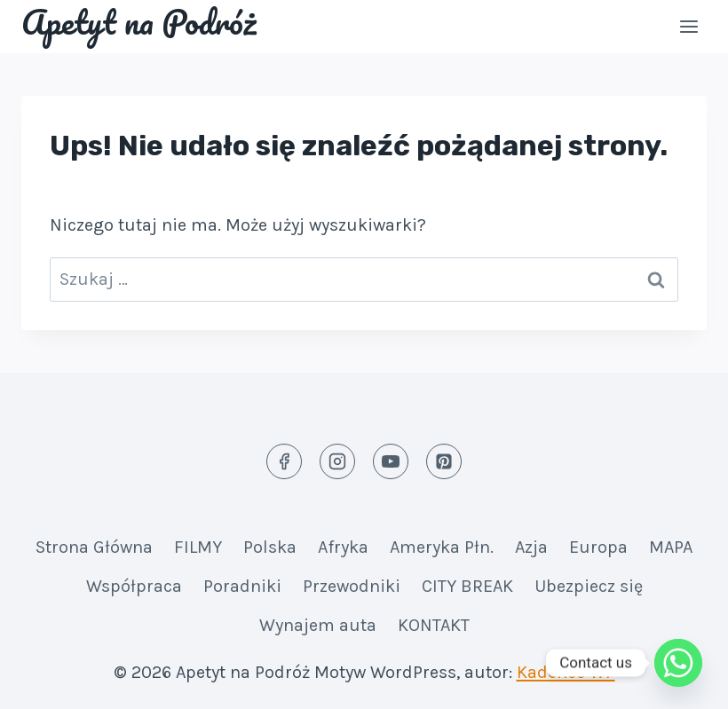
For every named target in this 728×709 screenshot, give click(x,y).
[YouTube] (391, 461)
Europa (598, 547)
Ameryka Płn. (442, 547)
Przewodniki (352, 586)
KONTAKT (434, 625)
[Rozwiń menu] (688, 26)
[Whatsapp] (678, 663)
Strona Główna (94, 547)
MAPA (671, 547)
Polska (270, 547)
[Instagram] (337, 461)
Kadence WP (566, 672)
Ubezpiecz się (589, 586)
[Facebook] (284, 461)
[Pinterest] (444, 461)
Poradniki (242, 586)
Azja (531, 547)
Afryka (343, 547)
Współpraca (134, 586)
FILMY (198, 547)
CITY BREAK (467, 586)
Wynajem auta (318, 625)
